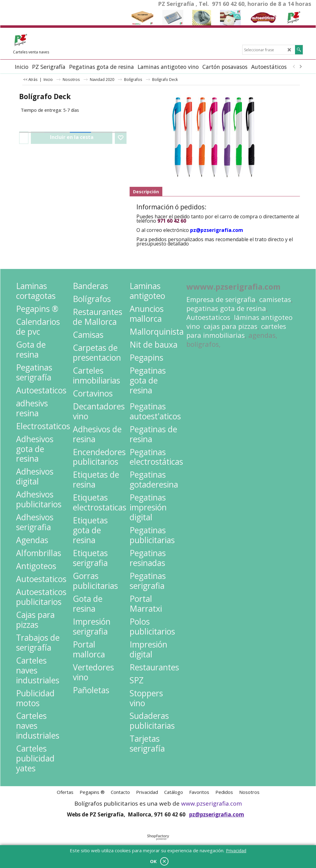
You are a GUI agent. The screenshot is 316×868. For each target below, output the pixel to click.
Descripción (146, 192)
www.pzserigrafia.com (212, 803)
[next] (300, 67)
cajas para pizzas (231, 326)
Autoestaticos (208, 317)
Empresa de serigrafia (221, 299)
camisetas (275, 299)
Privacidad (236, 851)
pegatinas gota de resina (226, 308)
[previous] (294, 67)
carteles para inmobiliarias (236, 331)
